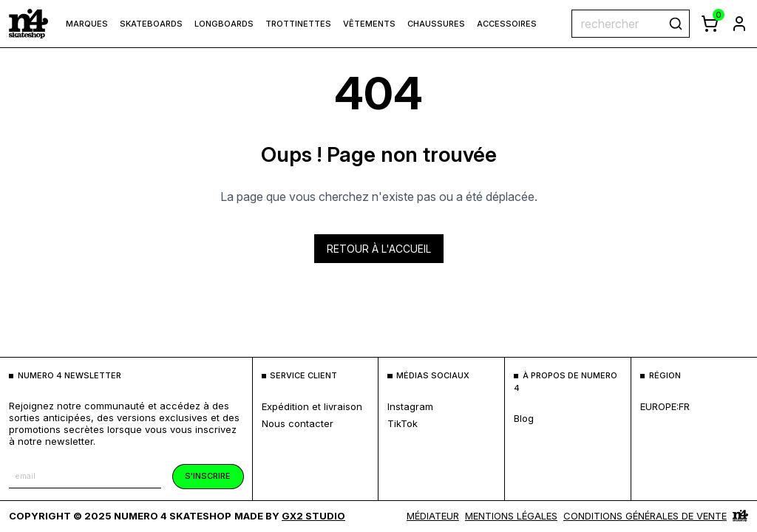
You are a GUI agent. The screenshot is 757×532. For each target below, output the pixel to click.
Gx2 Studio (313, 516)
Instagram (410, 406)
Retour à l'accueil (379, 249)
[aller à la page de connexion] (739, 24)
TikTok (403, 423)
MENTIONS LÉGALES (511, 516)
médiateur (433, 516)
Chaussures (436, 24)
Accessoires (507, 24)
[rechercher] (676, 24)
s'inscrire (208, 476)
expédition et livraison (312, 406)
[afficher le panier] (710, 24)
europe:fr (665, 406)
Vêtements (369, 24)
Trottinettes (298, 24)
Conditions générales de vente (645, 516)
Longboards (224, 24)
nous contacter (298, 423)
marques (87, 24)
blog (524, 418)
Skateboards (151, 24)
